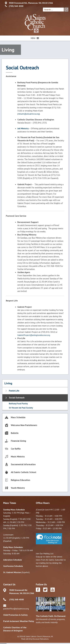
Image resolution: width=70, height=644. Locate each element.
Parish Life (14, 391)
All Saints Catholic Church (33, 636)
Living (8, 383)
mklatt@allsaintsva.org (29, 114)
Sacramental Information (23, 464)
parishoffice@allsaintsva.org (16, 609)
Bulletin (15, 433)
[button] (33, 38)
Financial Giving (18, 441)
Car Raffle (16, 449)
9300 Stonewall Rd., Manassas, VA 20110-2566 (31, 3)
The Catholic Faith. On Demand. (51, 616)
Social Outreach (17, 398)
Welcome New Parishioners (24, 425)
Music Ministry (18, 457)
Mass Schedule (18, 417)
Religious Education (20, 480)
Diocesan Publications (41, 639)
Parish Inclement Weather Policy (19, 621)
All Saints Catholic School (23, 472)
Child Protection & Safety (15, 615)
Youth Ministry (18, 488)
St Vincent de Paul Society (21, 408)
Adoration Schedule (13, 560)
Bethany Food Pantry (18, 404)
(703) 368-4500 (16, 6)
